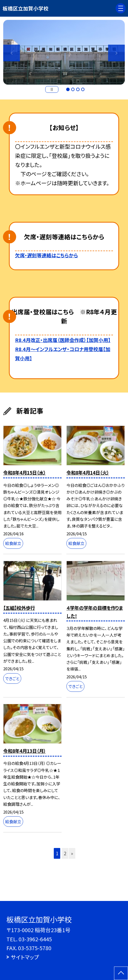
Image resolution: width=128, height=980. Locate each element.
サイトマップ (25, 957)
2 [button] (73, 89)
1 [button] (68, 89)
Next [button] (116, 53)
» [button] (72, 853)
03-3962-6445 (35, 939)
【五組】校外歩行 (19, 608)
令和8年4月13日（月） (24, 751)
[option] (64, 52)
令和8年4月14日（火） (88, 473)
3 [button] (78, 89)
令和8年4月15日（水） (24, 473)
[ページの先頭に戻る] (121, 973)
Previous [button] (12, 53)
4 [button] (83, 89)
